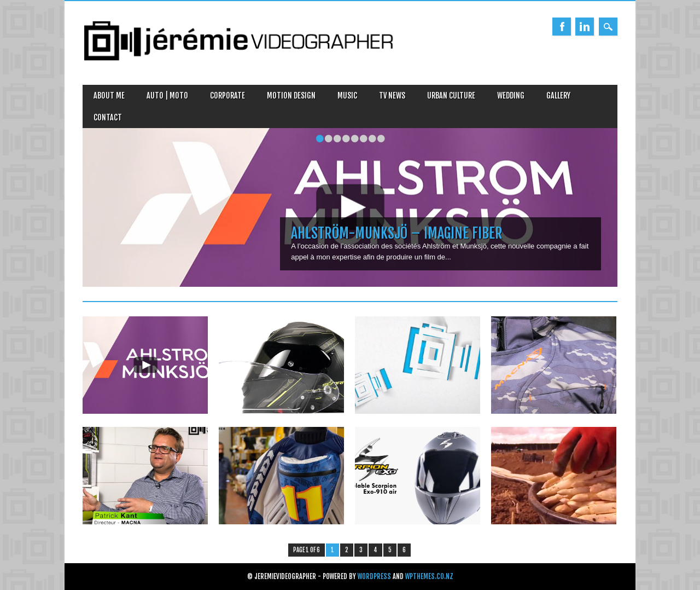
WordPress (374, 577)
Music (347, 96)
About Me (109, 96)
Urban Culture (451, 96)
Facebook (562, 27)
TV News (392, 96)
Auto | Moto (167, 96)
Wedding (511, 96)
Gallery (558, 96)
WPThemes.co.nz (429, 577)
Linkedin (585, 27)
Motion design (291, 96)
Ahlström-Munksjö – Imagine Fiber (397, 233)
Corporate (227, 96)
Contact (108, 117)
